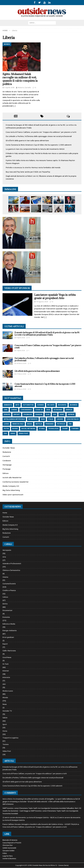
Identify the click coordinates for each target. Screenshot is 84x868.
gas (55, 414)
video (13, 433)
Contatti (6, 456)
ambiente (8, 405)
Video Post (7, 751)
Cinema (5, 577)
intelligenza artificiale (14, 419)
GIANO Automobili (9, 848)
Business (74, 405)
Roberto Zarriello (24, 88)
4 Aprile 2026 (21, 338)
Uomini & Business (9, 859)
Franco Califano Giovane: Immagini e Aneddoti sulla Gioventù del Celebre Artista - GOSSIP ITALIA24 (40, 824)
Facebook (28, 414)
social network (28, 429)
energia (69, 410)
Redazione (7, 452)
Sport (5, 724)
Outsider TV (7, 711)
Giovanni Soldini (8, 851)
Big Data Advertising (11, 490)
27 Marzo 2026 (21, 374)
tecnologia (53, 429)
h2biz (62, 414)
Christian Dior (8, 845)
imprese (71, 414)
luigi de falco (73, 419)
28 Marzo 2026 (21, 363)
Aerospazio (7, 550)
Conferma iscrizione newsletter (16, 482)
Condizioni (7, 461)
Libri (4, 684)
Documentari (7, 610)
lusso (6, 424)
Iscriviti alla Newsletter (12, 477)
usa (5, 433)
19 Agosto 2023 (42, 302)
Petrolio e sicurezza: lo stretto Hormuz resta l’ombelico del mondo (33, 167)
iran (43, 419)
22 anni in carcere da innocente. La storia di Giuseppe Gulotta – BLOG (29, 817)
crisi (48, 410)
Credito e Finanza (9, 590)
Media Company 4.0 (11, 486)
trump (65, 429)
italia (51, 419)
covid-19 (39, 410)
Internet (6, 671)
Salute (5, 718)
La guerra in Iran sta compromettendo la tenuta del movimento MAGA (35, 149)
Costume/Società (9, 584)
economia (58, 410)
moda (30, 424)
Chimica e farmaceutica (11, 570)
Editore (6, 473)
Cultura (5, 597)
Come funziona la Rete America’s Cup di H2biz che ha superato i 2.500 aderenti (39, 145)
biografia (62, 405)
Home (5, 513)
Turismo (6, 744)
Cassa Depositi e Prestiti (12, 843)
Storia (5, 731)
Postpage (7, 469)
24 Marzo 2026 (21, 389)
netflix (39, 424)
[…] (14, 106)
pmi (70, 424)
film (48, 414)
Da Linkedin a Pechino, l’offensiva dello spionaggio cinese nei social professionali (39, 136)
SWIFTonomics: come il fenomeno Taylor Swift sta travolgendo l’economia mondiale (40, 812)
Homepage (7, 465)
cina (6, 410)
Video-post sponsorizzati (13, 495)
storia (42, 429)
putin (6, 429)
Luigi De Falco (8, 856)
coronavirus (26, 410)
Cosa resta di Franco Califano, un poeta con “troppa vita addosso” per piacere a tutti (41, 132)
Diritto (5, 604)
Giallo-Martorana (9, 651)
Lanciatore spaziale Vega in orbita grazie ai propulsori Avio (55, 296)
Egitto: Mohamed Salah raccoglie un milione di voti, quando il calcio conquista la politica (20, 79)
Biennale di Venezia (10, 840)
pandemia (50, 424)
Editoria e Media (9, 624)
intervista (33, 419)
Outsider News (9, 448)
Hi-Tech (6, 664)
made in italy (18, 424)
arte (17, 405)
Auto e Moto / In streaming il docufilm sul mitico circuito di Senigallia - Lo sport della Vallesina (38, 799)
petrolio (61, 424)
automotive (28, 405)
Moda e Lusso (8, 691)
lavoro (60, 419)
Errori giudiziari (8, 637)
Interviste (6, 677)
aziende (40, 405)
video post (24, 433)
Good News (7, 657)
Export (5, 644)
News (5, 704)
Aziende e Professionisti (12, 564)
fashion (39, 414)
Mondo (5, 698)
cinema (14, 410)
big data (51, 405)
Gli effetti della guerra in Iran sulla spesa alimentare (27, 140)
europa (7, 414)
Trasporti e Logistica (10, 738)
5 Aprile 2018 (9, 88)
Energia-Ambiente (10, 631)
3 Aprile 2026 (21, 351)
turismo (75, 429)
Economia (6, 617)
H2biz (5, 853)
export (17, 414)
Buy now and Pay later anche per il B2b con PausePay (28, 172)
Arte (4, 557)
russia (15, 429)
